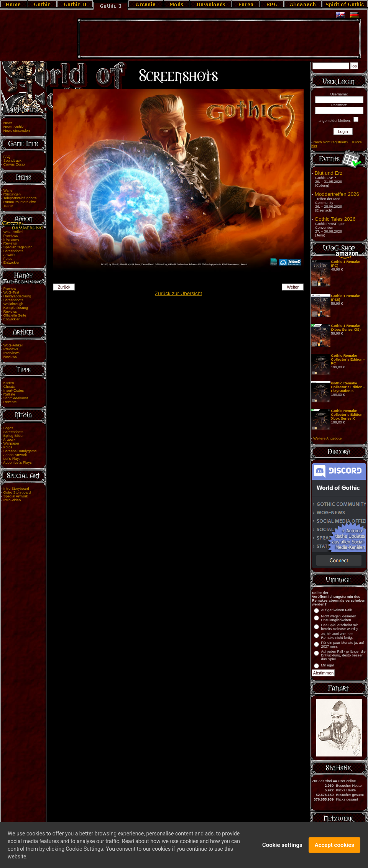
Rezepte (10, 402)
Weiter (293, 287)
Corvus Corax (14, 164)
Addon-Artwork (15, 455)
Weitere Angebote (327, 438)
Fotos (8, 259)
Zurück (64, 287)
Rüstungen (12, 194)
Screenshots (13, 251)
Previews (11, 236)
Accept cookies (334, 849)
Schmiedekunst (16, 398)
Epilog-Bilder (14, 436)
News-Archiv (13, 127)
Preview (10, 289)
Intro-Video (12, 500)
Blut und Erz (329, 173)
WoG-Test (11, 292)
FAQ (7, 157)
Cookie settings (282, 849)
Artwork (9, 255)
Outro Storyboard (17, 492)
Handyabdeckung (17, 296)
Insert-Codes (14, 391)
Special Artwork (16, 496)
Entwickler (12, 263)
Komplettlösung (16, 308)
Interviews (11, 240)
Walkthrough (13, 304)
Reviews (10, 243)
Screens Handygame (20, 451)
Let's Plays (12, 459)
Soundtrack (12, 161)
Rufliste (9, 394)
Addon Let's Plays (17, 463)
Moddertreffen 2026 (337, 194)
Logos (8, 428)
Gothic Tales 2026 (335, 219)
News (8, 123)
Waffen (9, 190)
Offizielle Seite (15, 315)
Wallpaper (11, 443)
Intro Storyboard (16, 489)
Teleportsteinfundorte (20, 198)
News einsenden (17, 131)
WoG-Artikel (13, 232)
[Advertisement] (219, 39)
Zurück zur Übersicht (178, 293)
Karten (9, 383)
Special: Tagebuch (18, 247)
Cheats (9, 387)
